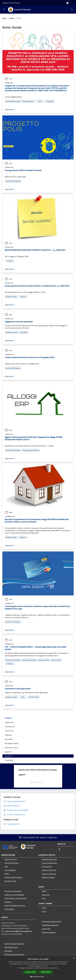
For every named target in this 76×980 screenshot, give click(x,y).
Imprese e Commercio (49, 870)
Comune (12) (9, 731)
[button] (38, 977)
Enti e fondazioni (10, 870)
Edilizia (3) (8, 735)
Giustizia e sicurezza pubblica (14, 895)
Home (4, 18)
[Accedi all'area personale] (68, 3)
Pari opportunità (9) (11, 743)
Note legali (8, 951)
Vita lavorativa (47, 867)
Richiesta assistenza (49, 932)
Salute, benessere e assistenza (15, 905)
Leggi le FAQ (46, 929)
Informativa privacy (11, 947)
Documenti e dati (10, 881)
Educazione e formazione (13, 891)
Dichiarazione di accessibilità (14, 954)
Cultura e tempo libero (49, 863)
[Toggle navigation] (4, 9)
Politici (7, 874)
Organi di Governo (11, 859)
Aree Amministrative (12, 863)
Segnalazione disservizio (50, 925)
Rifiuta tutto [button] (46, 972)
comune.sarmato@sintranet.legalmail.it (18, 931)
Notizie (44, 891)
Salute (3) (8, 752)
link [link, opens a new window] (57, 968)
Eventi (44, 911)
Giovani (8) (8, 739)
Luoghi (44, 908)
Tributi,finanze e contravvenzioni (16, 898)
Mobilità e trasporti (48, 877)
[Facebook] (59, 849)
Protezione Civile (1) (12, 748)
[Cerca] (72, 10)
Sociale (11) (9, 756)
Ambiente (8, 902)
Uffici (6, 867)
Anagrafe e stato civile (49, 859)
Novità (11, 18)
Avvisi (9, 79)
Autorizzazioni (9, 909)
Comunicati (46, 895)
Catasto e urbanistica (49, 874)
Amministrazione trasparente (15, 944)
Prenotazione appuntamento (51, 921)
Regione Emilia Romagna (11, 3)
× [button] (74, 958)
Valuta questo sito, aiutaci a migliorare (38, 837)
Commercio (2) (10, 727)
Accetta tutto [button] (30, 972)
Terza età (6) (9, 760)
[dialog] (38, 968)
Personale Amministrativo (13, 877)
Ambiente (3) (9, 722)
